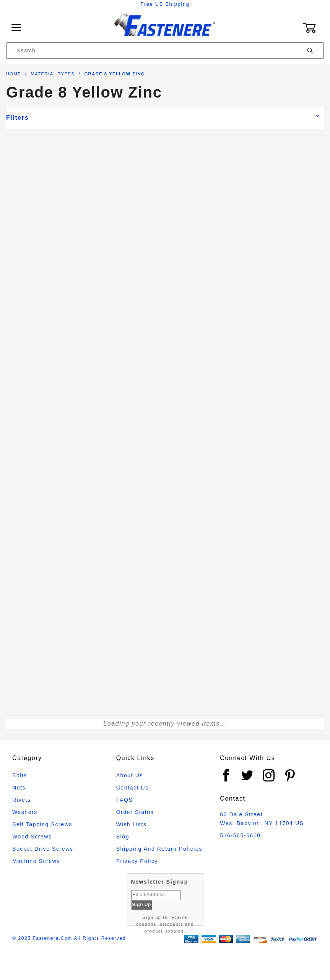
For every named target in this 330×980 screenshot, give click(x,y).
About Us (130, 775)
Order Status (135, 812)
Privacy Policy (137, 861)
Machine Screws (36, 861)
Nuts (19, 788)
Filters (17, 118)
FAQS (125, 800)
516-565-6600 (240, 835)
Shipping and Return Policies (159, 849)
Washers (25, 812)
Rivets (22, 800)
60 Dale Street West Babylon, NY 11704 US (262, 819)
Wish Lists (132, 824)
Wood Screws (32, 837)
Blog (123, 837)
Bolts (20, 775)
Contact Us (132, 788)
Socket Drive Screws (43, 849)
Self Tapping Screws (42, 824)
